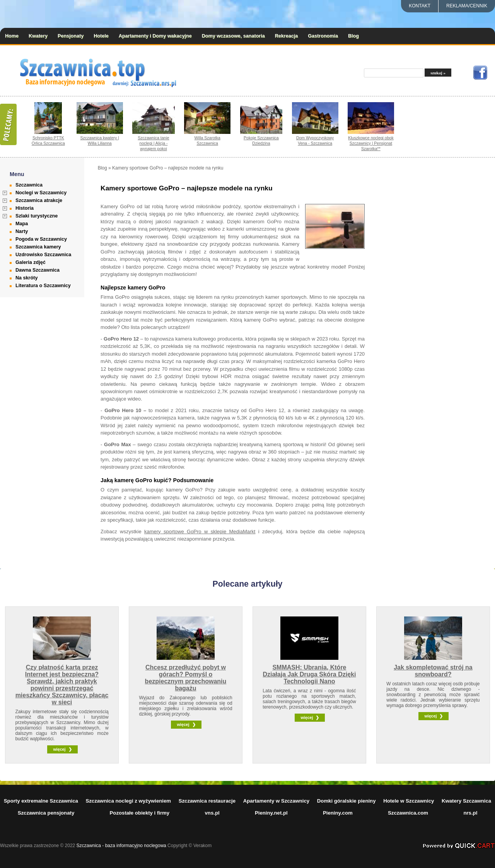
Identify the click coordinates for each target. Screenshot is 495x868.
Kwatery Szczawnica (466, 801)
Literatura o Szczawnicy (43, 286)
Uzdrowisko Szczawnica (43, 255)
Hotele (101, 36)
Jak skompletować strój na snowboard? (433, 671)
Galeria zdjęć (31, 262)
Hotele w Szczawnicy (409, 801)
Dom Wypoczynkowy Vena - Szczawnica (315, 140)
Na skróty (26, 278)
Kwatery (38, 36)
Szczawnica (29, 185)
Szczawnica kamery (38, 247)
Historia (25, 208)
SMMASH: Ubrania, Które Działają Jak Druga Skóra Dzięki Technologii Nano (309, 674)
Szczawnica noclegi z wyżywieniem (128, 801)
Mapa (22, 224)
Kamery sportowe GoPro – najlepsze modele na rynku (168, 168)
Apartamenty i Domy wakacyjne (155, 36)
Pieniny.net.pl (271, 813)
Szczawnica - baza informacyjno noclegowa (121, 846)
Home (12, 36)
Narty (22, 231)
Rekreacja (287, 36)
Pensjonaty (71, 36)
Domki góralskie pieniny (346, 801)
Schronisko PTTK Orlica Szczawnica (48, 140)
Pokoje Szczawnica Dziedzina (261, 140)
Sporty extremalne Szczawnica (41, 801)
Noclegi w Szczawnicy (41, 193)
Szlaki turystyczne (37, 216)
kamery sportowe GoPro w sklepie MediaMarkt (200, 532)
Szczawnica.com (408, 813)
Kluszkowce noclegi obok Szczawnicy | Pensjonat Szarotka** (371, 143)
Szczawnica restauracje (207, 801)
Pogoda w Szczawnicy (41, 239)
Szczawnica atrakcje (39, 200)
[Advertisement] (448, 281)
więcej (59, 749)
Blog (353, 36)
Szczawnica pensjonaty (46, 813)
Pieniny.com (338, 813)
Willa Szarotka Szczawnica (207, 140)
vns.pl (212, 813)
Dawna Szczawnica (38, 270)
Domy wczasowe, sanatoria (233, 36)
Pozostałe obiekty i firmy (140, 813)
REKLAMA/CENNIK (467, 6)
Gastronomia (323, 36)
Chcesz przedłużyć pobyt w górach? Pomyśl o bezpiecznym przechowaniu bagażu (186, 678)
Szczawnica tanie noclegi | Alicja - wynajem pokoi (153, 143)
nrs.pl (470, 813)
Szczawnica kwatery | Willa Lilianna (100, 140)
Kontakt (420, 6)
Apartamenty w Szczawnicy (277, 801)
